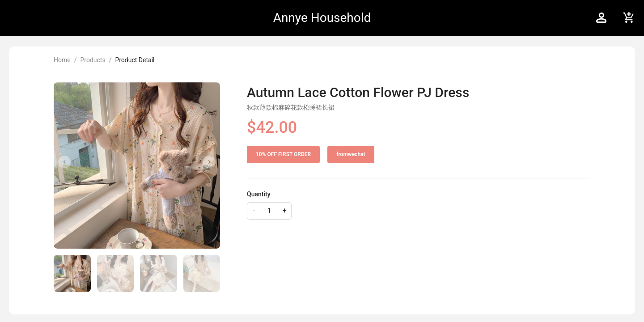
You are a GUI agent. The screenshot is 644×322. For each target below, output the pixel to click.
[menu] (480, 18)
